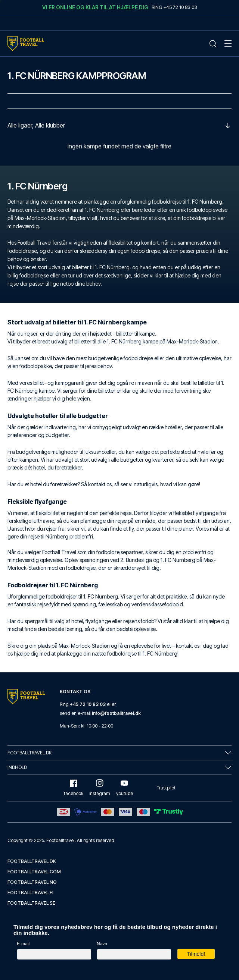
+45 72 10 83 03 (88, 704)
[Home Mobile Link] (26, 43)
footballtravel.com (34, 872)
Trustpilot (166, 788)
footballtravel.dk (32, 861)
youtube (125, 788)
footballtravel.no (32, 882)
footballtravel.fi (30, 893)
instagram (100, 788)
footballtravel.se (31, 903)
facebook (74, 788)
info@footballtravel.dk (116, 713)
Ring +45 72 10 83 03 (174, 7)
